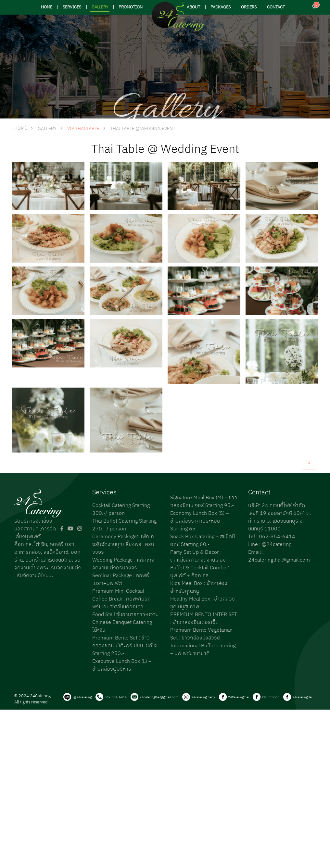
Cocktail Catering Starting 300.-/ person (121, 509)
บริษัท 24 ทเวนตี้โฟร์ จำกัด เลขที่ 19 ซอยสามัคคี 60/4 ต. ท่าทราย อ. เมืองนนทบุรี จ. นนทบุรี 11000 (279, 517)
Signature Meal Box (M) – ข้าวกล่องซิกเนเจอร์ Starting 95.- (204, 502)
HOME (47, 7)
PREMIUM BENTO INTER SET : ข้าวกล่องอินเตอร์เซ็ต (204, 619)
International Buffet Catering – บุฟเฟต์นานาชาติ (203, 650)
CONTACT (276, 7)
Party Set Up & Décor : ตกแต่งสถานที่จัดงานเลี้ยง (198, 556)
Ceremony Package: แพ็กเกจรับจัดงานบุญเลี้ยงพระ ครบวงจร (123, 545)
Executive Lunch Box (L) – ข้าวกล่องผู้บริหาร (122, 665)
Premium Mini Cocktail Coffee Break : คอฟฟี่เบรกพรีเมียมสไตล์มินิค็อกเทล (121, 599)
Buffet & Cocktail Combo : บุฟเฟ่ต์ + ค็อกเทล (200, 572)
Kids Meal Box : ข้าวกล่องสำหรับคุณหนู (199, 587)
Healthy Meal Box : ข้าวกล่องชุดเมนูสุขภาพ (203, 603)
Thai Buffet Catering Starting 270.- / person (124, 525)
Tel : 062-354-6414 (272, 537)
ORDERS (249, 7)
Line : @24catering (270, 545)
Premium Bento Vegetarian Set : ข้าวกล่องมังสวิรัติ (201, 634)
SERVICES (72, 7)
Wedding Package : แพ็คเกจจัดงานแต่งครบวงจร (123, 564)
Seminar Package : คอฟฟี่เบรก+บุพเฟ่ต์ (121, 580)
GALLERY (100, 7)
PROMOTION (131, 7)
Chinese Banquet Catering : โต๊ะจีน (123, 626)
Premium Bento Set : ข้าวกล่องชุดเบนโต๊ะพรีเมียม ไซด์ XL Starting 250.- (126, 646)
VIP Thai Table (83, 129)
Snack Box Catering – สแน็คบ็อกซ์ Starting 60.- (203, 541)
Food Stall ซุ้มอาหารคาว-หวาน (125, 615)
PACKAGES (221, 7)
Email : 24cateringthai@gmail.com (279, 556)
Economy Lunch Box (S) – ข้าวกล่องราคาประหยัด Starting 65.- (199, 521)
